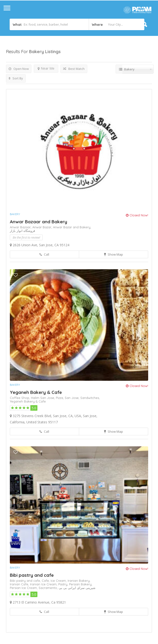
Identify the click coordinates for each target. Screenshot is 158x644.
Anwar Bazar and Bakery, (72, 227)
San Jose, (73, 398)
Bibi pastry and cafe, (26, 581)
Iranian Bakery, (79, 581)
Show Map (114, 254)
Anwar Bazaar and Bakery (38, 222)
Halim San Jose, (43, 398)
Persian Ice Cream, (24, 588)
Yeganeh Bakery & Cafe (36, 392)
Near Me (46, 68)
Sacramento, (49, 588)
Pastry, (64, 584)
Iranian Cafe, (20, 584)
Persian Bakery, (81, 584)
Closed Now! (137, 215)
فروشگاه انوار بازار (22, 231)
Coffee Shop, (20, 398)
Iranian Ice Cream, (44, 584)
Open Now (19, 69)
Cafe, (46, 581)
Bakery (15, 214)
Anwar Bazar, (43, 227)
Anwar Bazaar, (21, 227)
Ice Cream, (59, 581)
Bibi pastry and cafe (32, 575)
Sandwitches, (90, 398)
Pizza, (60, 398)
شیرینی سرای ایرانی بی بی (77, 588)
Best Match (74, 69)
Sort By (16, 78)
